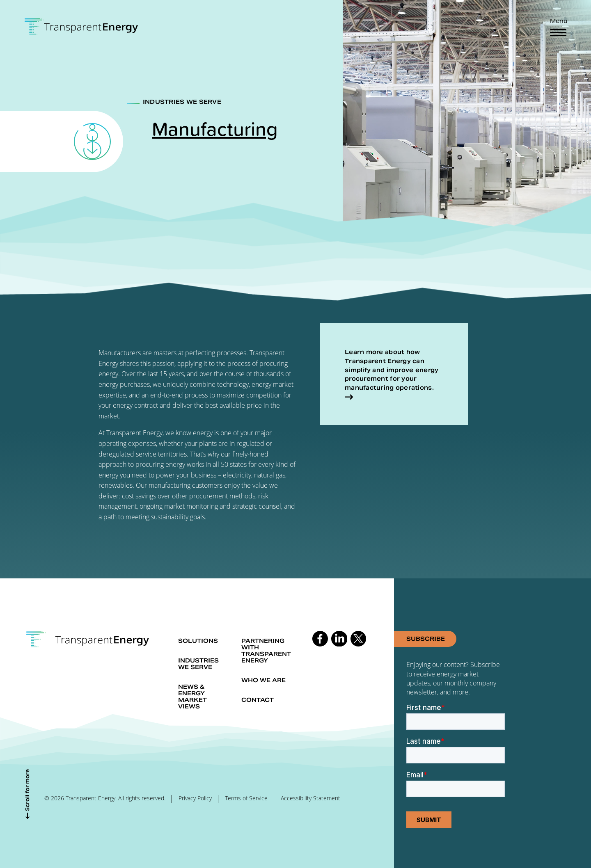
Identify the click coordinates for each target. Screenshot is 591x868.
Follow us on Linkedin (339, 639)
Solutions (198, 641)
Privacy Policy (195, 798)
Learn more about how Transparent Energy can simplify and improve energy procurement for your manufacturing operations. (392, 370)
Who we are (263, 680)
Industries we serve (198, 664)
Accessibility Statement (310, 798)
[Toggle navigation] (558, 33)
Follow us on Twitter (358, 639)
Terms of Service (246, 798)
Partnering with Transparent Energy (266, 651)
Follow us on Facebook (320, 639)
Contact (258, 700)
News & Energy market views (192, 697)
